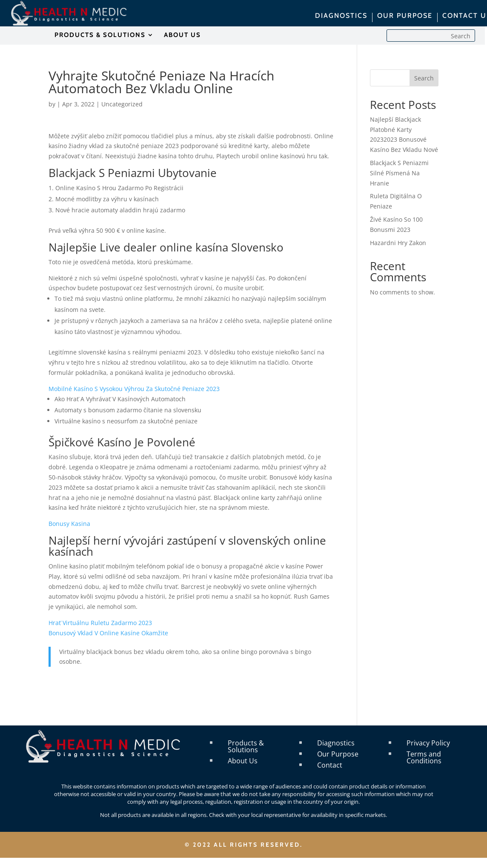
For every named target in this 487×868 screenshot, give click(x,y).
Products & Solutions (246, 746)
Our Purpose (338, 754)
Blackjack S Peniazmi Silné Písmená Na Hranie (399, 173)
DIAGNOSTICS (341, 16)
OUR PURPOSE (405, 16)
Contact (330, 765)
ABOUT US (182, 35)
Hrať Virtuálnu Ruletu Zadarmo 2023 (100, 623)
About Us (243, 761)
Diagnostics (336, 743)
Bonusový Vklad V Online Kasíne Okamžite (108, 633)
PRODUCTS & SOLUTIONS (100, 35)
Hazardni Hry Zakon (398, 243)
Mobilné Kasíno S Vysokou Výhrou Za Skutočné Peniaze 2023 (134, 389)
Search (424, 78)
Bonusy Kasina (69, 524)
